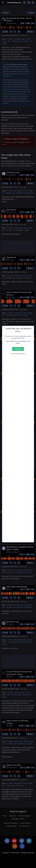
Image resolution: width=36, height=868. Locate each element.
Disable (18, 349)
